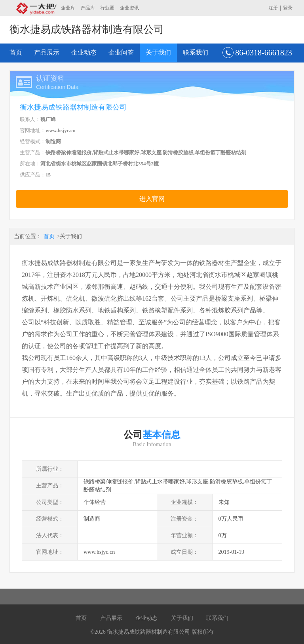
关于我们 (158, 52)
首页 (16, 52)
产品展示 (47, 52)
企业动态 (84, 52)
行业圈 (107, 8)
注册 (273, 8)
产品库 (88, 8)
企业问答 (121, 52)
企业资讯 (129, 8)
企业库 (68, 8)
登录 (288, 8)
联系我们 (196, 52)
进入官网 (152, 199)
